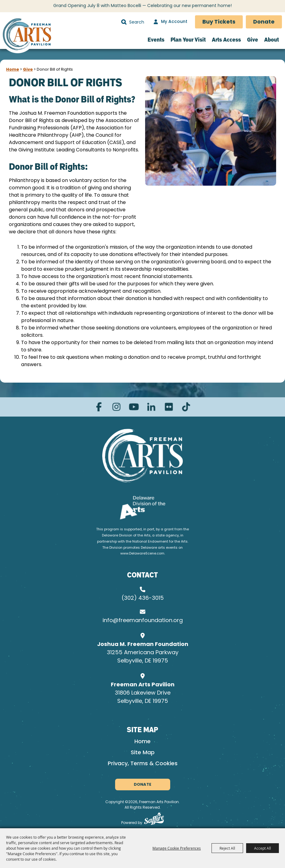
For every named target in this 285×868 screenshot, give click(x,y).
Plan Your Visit (188, 40)
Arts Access (226, 40)
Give (253, 40)
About (272, 40)
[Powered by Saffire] (154, 820)
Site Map (143, 753)
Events (156, 40)
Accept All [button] (262, 848)
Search (124, 22)
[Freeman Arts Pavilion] (27, 35)
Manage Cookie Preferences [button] (177, 848)
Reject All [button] (227, 848)
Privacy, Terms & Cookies (143, 764)
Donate (264, 22)
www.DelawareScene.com (142, 554)
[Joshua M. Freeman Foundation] (142, 456)
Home (13, 70)
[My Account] (170, 22)
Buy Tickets (219, 22)
